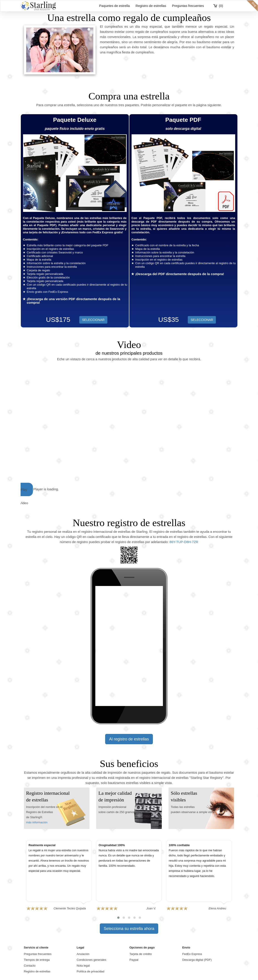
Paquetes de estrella (114, 6)
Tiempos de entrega (37, 960)
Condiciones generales (92, 960)
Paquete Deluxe (75, 120)
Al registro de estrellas (129, 739)
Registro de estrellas (151, 6)
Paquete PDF (183, 120)
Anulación (83, 954)
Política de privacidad (91, 971)
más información (37, 822)
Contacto (30, 966)
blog (252, 6)
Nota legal (83, 966)
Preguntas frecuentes (188, 6)
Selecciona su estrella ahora (129, 929)
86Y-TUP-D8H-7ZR (184, 542)
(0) (221, 6)
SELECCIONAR (202, 320)
